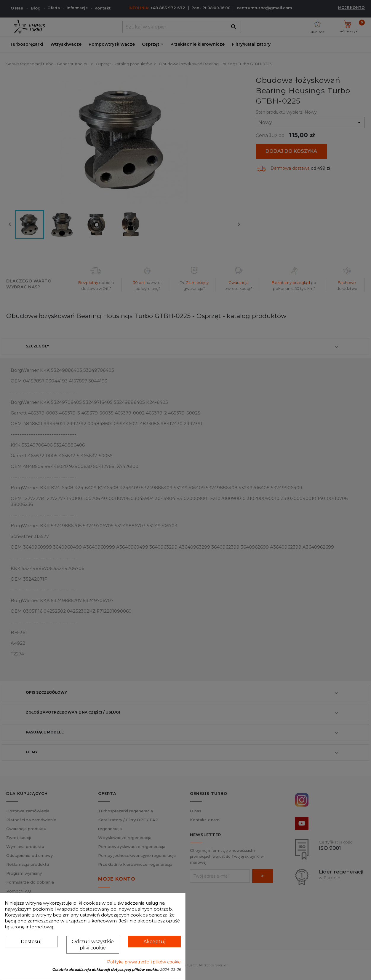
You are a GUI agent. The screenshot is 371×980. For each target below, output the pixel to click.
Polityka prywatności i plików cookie (144, 962)
